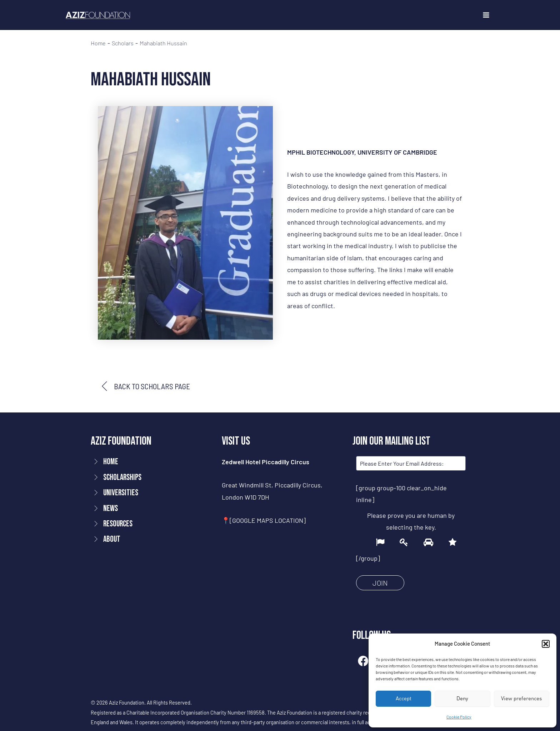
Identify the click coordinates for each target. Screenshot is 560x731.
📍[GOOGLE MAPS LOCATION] (264, 520)
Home (98, 43)
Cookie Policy (459, 717)
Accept (404, 698)
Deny (462, 698)
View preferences (521, 698)
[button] (546, 644)
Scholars (123, 43)
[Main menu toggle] (486, 15)
